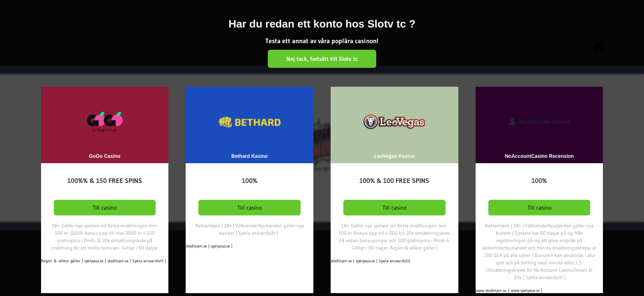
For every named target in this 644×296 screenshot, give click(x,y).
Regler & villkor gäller (61, 261)
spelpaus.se (94, 261)
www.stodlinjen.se (491, 290)
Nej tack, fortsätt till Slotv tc (322, 59)
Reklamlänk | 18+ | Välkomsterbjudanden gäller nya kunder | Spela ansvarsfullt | (250, 229)
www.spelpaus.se (525, 290)
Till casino (105, 208)
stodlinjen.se (118, 261)
